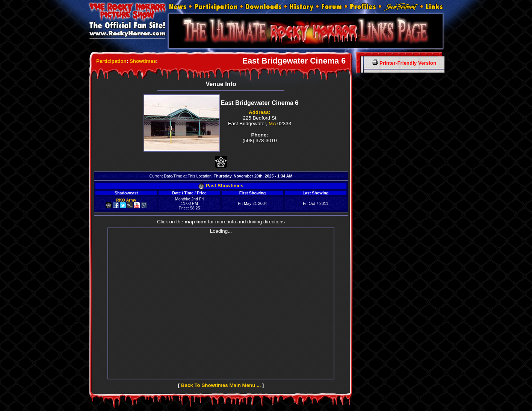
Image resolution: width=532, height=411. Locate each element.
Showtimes (143, 61)
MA (272, 124)
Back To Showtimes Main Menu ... (221, 385)
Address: (260, 112)
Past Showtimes (221, 186)
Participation (111, 61)
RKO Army (126, 200)
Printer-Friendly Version (404, 63)
